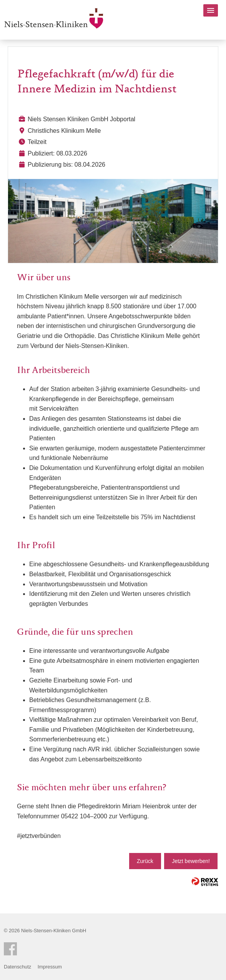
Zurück (145, 861)
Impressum (50, 967)
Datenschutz (17, 967)
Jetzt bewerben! (191, 861)
